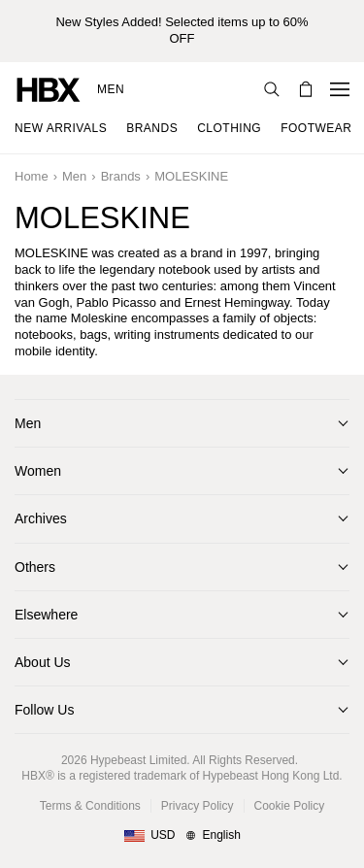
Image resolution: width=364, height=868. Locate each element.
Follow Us (44, 710)
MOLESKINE (191, 176)
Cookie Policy (290, 806)
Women (38, 471)
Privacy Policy (198, 806)
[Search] (272, 89)
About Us (43, 662)
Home (32, 176)
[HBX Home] (49, 89)
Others (35, 567)
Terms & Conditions (90, 806)
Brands (121, 176)
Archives (41, 518)
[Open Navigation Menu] (340, 89)
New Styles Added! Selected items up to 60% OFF (182, 30)
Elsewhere (46, 615)
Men (111, 89)
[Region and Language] (182, 836)
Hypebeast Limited (138, 760)
